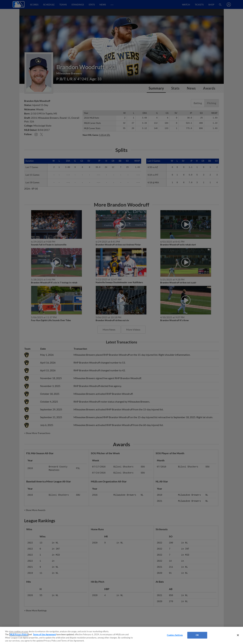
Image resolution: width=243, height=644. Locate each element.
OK (197, 635)
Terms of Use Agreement (44, 634)
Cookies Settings (175, 635)
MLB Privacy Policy (19, 634)
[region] (121, 635)
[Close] (238, 635)
